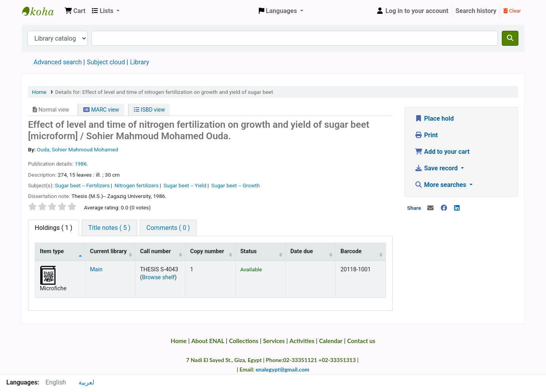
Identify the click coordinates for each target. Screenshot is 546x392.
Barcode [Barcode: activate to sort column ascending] (351, 251)
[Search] (510, 38)
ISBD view (149, 110)
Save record (437, 168)
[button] (75, 11)
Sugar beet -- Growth (235, 185)
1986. (81, 164)
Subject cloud (106, 62)
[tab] (109, 228)
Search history (476, 11)
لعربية (86, 382)
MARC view (101, 110)
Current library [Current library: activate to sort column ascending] (108, 251)
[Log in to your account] (412, 11)
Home (39, 92)
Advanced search (58, 62)
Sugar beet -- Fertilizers (82, 185)
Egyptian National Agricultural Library (42, 11)
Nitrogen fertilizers (136, 185)
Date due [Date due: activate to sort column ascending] (302, 251)
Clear (512, 11)
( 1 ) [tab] (53, 228)
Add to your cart (442, 152)
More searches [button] (441, 185)
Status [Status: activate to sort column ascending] (249, 251)
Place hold (434, 119)
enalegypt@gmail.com (282, 369)
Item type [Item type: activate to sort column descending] (52, 251)
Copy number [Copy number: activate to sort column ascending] (207, 251)
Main (96, 270)
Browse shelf (158, 277)
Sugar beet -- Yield (185, 185)
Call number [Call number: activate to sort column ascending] (155, 251)
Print (426, 135)
